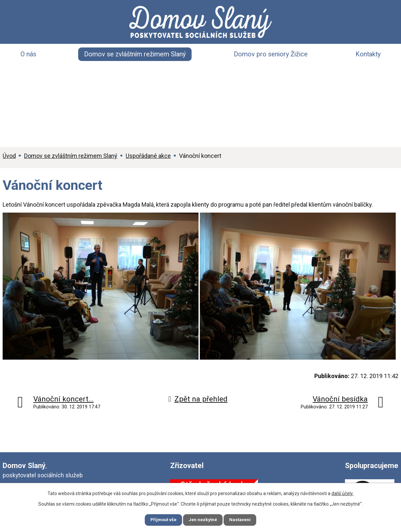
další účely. (342, 493)
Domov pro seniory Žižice (271, 54)
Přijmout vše (160, 519)
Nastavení (244, 519)
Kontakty (368, 54)
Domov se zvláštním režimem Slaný (135, 54)
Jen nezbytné (203, 519)
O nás (28, 54)
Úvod (9, 156)
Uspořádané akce (148, 156)
